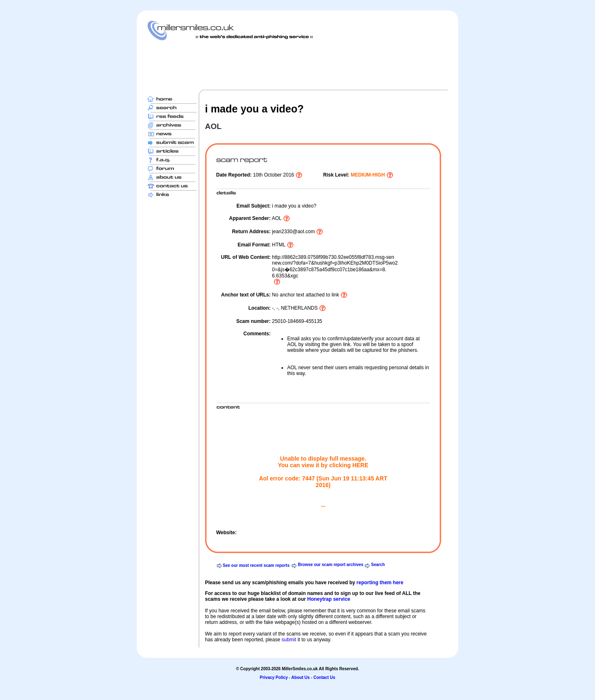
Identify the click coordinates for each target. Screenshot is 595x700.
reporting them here (380, 583)
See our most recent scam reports (256, 565)
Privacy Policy (274, 677)
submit (289, 640)
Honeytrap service (328, 599)
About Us (300, 677)
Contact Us (324, 677)
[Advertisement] (297, 65)
